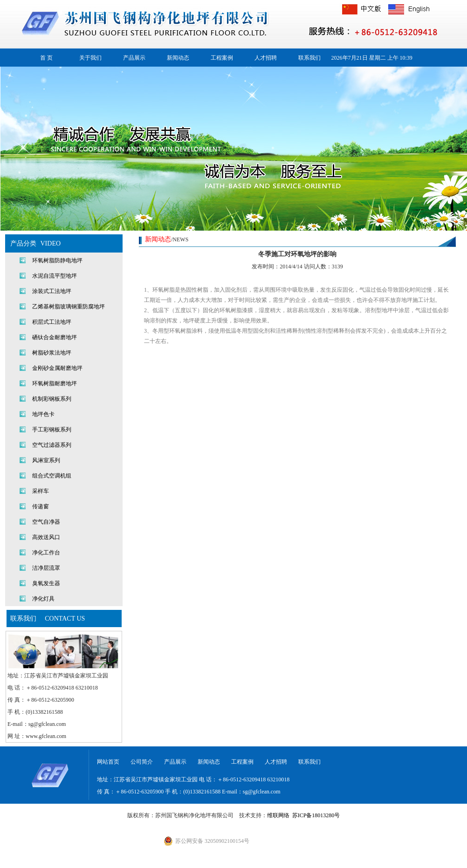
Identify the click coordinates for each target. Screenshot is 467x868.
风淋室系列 (46, 460)
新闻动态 (178, 58)
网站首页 (108, 762)
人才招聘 (266, 58)
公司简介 (142, 762)
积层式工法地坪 (52, 322)
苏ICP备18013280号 (316, 815)
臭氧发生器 (46, 583)
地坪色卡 (43, 414)
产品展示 (134, 58)
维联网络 (278, 815)
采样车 (41, 491)
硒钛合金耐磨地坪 (55, 337)
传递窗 (41, 506)
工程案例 (222, 58)
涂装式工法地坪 (52, 291)
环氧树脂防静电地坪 (57, 260)
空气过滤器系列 (52, 445)
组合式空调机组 (52, 476)
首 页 (46, 58)
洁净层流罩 (46, 568)
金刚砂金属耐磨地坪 (57, 368)
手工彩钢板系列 (52, 430)
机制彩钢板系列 (52, 399)
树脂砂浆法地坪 (52, 353)
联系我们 (309, 58)
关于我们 (90, 58)
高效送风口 (46, 537)
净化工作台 (46, 553)
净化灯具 (43, 599)
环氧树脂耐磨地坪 (55, 383)
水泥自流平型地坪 (55, 276)
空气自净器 (46, 522)
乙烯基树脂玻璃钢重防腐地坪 (69, 307)
